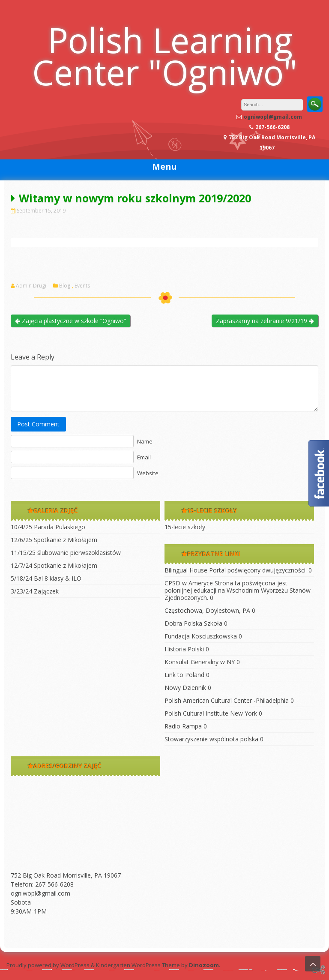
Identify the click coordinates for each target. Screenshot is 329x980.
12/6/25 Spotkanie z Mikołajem (54, 540)
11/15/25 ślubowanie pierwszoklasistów (66, 553)
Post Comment (38, 424)
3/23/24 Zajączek (35, 591)
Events (82, 286)
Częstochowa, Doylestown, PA (207, 610)
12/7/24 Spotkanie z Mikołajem (54, 565)
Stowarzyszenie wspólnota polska (211, 739)
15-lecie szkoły (185, 527)
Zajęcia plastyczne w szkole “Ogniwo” (70, 321)
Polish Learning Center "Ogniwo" (165, 56)
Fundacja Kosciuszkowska (201, 636)
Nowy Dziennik (185, 688)
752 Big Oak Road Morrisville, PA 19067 (66, 875)
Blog (65, 286)
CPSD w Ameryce (189, 583)
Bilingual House (186, 570)
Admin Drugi (31, 286)
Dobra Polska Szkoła (193, 623)
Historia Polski (184, 649)
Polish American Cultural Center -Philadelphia (227, 700)
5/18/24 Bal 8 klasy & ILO (46, 578)
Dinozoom (204, 965)
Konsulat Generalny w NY (200, 662)
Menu (164, 166)
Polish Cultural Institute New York (211, 713)
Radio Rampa (183, 726)
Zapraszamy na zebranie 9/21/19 (265, 321)
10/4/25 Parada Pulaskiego (48, 527)
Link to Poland (184, 675)
